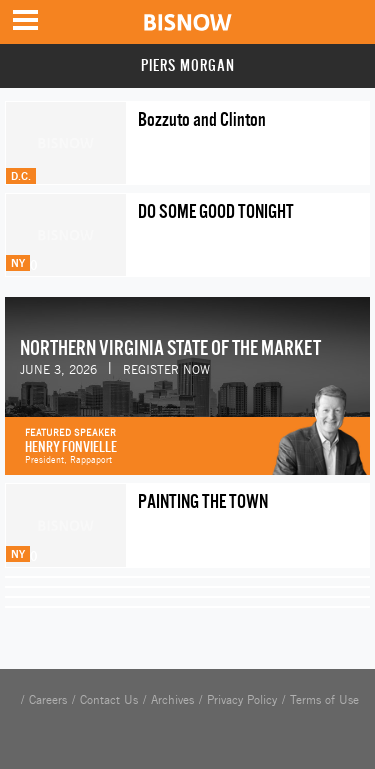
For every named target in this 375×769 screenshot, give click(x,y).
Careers (48, 700)
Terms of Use (324, 700)
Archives (172, 700)
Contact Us (109, 700)
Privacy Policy (242, 700)
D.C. (21, 176)
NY (18, 263)
